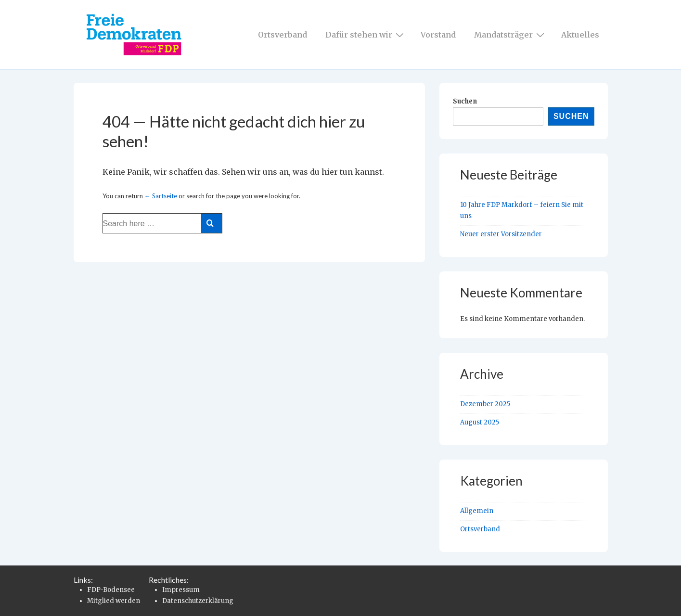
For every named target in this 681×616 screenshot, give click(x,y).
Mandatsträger (510, 34)
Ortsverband (283, 35)
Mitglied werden (114, 601)
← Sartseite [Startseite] (161, 196)
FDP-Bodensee (111, 590)
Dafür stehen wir (366, 34)
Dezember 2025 (485, 404)
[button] (21, 595)
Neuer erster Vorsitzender (501, 234)
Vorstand (438, 35)
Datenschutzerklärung (198, 601)
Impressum (181, 590)
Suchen (465, 101)
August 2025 (480, 422)
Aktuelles (580, 35)
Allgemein (477, 511)
